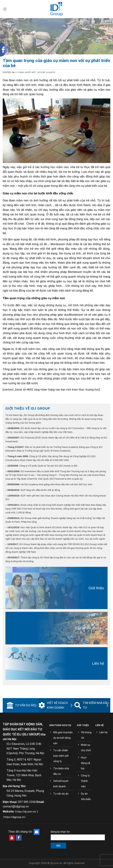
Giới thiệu (96, 588)
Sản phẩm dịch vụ (89, 628)
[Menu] (5, 9)
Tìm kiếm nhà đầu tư (92, 705)
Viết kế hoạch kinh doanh (53, 705)
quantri (51, 72)
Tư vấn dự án (21, 705)
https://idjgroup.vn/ (15, 817)
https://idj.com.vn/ (26, 812)
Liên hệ (98, 663)
